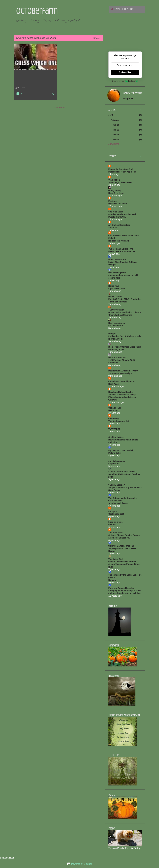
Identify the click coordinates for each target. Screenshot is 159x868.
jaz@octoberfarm (132, 93)
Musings (113, 201)
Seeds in (113, 228)
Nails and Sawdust (117, 358)
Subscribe (125, 72)
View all (97, 38)
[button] (53, 94)
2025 (111, 115)
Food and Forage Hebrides (121, 588)
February (115, 120)
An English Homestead (119, 225)
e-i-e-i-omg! (114, 418)
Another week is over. (119, 503)
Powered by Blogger (79, 864)
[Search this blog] (130, 9)
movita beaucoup (117, 461)
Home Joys (114, 286)
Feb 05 (116, 135)
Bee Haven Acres (117, 323)
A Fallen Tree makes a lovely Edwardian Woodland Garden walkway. (122, 397)
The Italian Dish (116, 559)
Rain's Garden (115, 297)
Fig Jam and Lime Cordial (121, 450)
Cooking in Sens (116, 437)
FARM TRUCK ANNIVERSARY (123, 251)
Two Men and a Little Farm (121, 249)
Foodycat (113, 511)
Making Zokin (115, 453)
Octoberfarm (37, 11)
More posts (59, 108)
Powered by (125, 81)
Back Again (114, 384)
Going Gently (115, 190)
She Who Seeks (116, 212)
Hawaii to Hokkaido (118, 204)
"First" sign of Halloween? (121, 182)
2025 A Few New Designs (120, 373)
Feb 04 (116, 140)
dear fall (112, 525)
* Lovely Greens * (117, 485)
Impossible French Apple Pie (122, 172)
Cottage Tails (115, 408)
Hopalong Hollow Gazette (121, 392)
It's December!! (116, 326)
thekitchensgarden (117, 273)
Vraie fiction (114, 180)
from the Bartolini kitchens (121, 546)
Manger (112, 334)
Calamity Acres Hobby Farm (122, 381)
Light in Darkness (117, 289)
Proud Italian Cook (117, 259)
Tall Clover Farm (116, 310)
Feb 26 (116, 125)
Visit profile (128, 98)
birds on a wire (116, 522)
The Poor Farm (116, 533)
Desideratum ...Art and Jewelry (123, 371)
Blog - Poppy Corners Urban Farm (125, 347)
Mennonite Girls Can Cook (121, 169)
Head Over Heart (116, 193)
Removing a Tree (116, 349)
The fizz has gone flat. (119, 421)
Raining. (112, 580)
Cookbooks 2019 (116, 514)
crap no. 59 (114, 464)
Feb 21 (116, 130)
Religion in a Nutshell (119, 241)
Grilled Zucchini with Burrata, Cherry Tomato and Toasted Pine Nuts (124, 564)
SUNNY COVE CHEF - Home (122, 472)
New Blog (113, 410)
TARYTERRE (114, 429)
